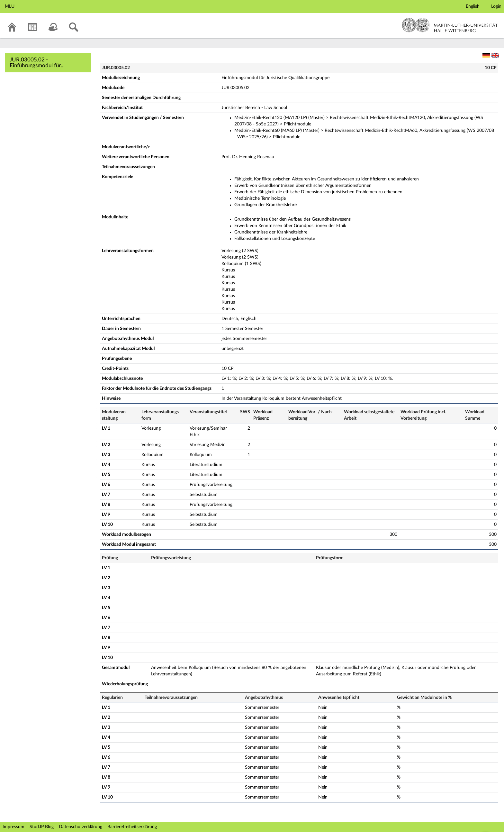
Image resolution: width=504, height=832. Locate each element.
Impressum (14, 827)
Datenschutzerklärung (81, 827)
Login (496, 6)
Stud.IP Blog (42, 827)
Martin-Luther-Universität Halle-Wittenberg (450, 25)
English (473, 6)
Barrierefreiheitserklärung (132, 827)
